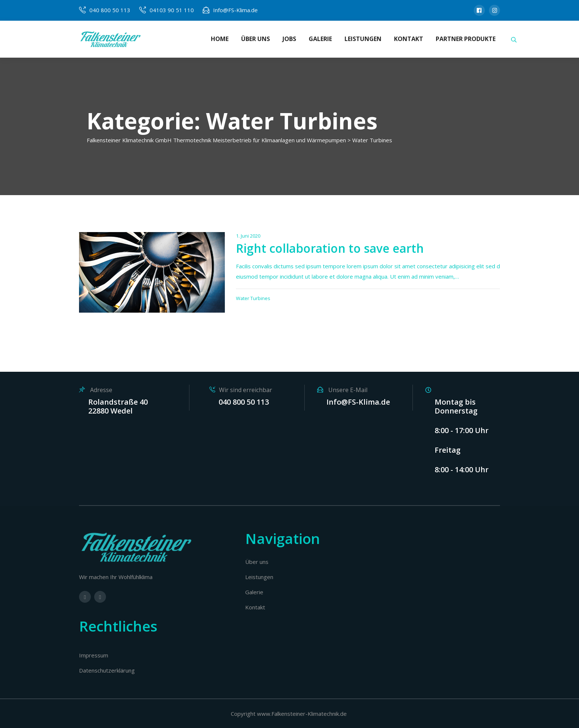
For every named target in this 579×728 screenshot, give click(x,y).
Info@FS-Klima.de (235, 10)
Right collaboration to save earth (330, 248)
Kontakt (255, 607)
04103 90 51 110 (172, 10)
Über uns (257, 562)
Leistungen (259, 577)
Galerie (254, 592)
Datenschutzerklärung (107, 670)
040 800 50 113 (110, 10)
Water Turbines (253, 298)
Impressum (94, 655)
